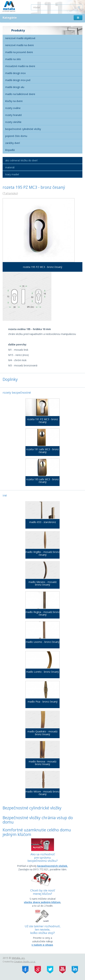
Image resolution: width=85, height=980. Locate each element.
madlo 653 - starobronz (43, 522)
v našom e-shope (42, 945)
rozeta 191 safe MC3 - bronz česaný (42, 451)
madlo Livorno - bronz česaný (43, 642)
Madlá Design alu (15, 87)
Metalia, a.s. (18, 958)
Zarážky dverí (13, 143)
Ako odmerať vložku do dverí (21, 160)
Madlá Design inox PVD (18, 80)
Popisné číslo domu (16, 136)
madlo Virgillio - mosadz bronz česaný (42, 553)
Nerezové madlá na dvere (20, 45)
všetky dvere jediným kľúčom (42, 902)
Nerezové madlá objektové (20, 38)
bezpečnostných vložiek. (53, 866)
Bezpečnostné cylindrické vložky (23, 129)
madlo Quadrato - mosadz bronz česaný (42, 733)
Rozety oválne (13, 108)
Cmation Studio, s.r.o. (25, 961)
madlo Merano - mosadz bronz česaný (43, 583)
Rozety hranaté (13, 115)
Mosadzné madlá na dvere (20, 66)
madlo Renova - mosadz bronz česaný (43, 763)
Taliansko (10, 193)
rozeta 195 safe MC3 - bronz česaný (42, 481)
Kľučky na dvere (14, 101)
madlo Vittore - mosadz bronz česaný (42, 793)
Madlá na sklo (13, 59)
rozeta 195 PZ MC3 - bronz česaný (43, 267)
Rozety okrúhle (13, 122)
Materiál (10, 167)
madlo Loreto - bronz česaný (42, 672)
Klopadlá (10, 150)
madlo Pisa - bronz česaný (43, 702)
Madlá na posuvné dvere (19, 52)
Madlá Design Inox (15, 73)
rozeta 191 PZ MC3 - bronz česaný (42, 421)
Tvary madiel (12, 174)
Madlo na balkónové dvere (20, 94)
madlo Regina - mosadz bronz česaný (43, 613)
